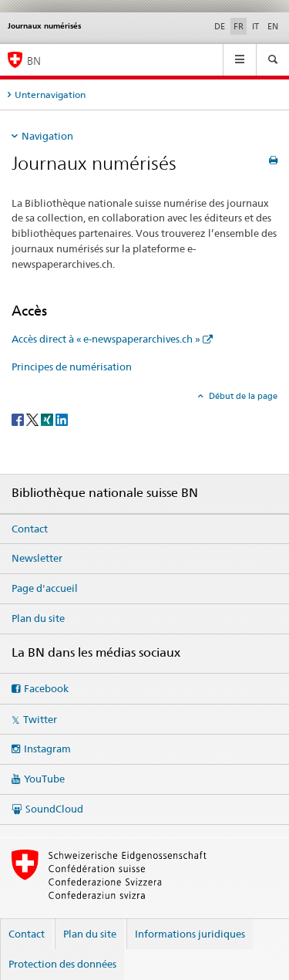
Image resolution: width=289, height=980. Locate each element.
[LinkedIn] (62, 419)
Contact (30, 529)
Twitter (40, 719)
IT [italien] (255, 26)
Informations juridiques (190, 934)
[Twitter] (34, 419)
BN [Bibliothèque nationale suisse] (34, 61)
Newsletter (37, 558)
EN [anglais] (273, 26)
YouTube (44, 779)
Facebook (46, 688)
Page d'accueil (45, 588)
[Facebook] (19, 419)
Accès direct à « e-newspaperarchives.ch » (106, 339)
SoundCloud (54, 809)
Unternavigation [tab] (50, 95)
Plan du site (38, 618)
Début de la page (242, 396)
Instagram (47, 749)
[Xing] (48, 419)
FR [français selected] (239, 26)
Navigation (47, 136)
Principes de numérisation (72, 367)
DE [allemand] (220, 26)
